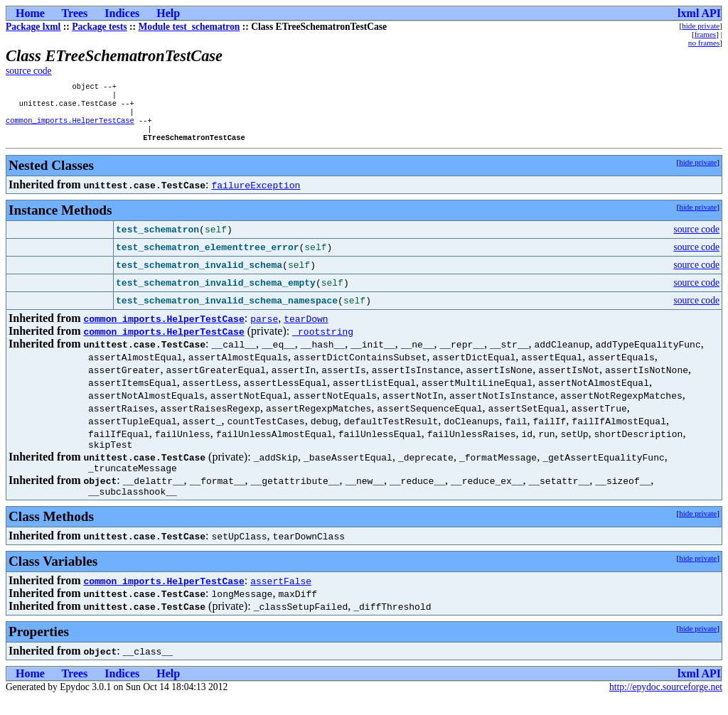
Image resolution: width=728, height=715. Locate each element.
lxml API (699, 13)
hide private (701, 26)
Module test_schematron (189, 27)
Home (30, 13)
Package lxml (33, 27)
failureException (256, 195)
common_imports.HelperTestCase (70, 127)
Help (168, 13)
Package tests (99, 27)
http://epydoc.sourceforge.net (666, 703)
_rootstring (323, 341)
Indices (122, 13)
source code (29, 71)
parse (264, 328)
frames (705, 34)
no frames (704, 43)
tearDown (306, 328)
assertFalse (281, 597)
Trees (75, 13)
